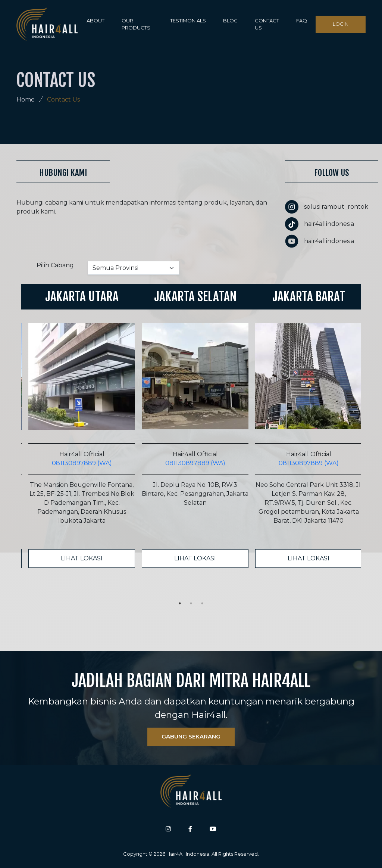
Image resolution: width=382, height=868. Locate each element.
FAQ (302, 21)
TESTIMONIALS (188, 21)
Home (26, 99)
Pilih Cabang (55, 265)
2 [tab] (191, 603)
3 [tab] (202, 603)
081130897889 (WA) (82, 463)
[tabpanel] (78, 426)
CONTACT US (267, 24)
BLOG (230, 21)
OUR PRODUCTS (136, 24)
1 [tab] (180, 603)
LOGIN (341, 24)
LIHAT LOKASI (82, 558)
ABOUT (95, 21)
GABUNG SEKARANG (191, 736)
